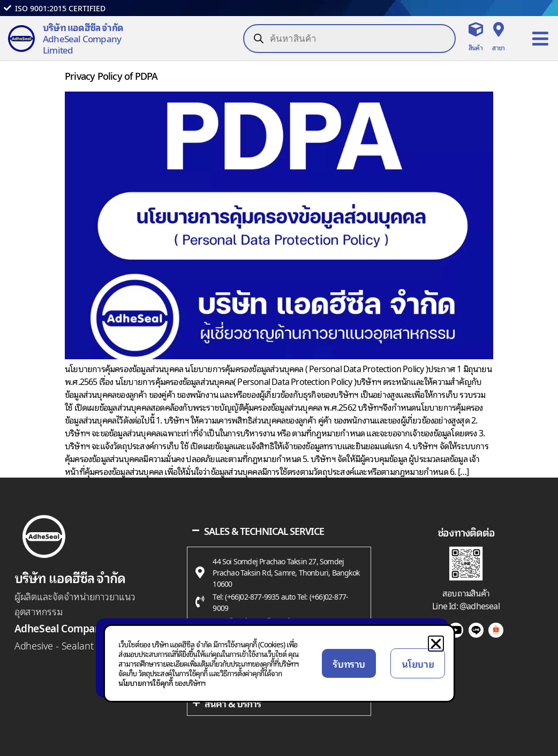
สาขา (498, 47)
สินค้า (476, 47)
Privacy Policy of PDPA (111, 75)
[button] (436, 644)
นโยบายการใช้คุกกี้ (146, 682)
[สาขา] (498, 29)
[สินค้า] (475, 29)
